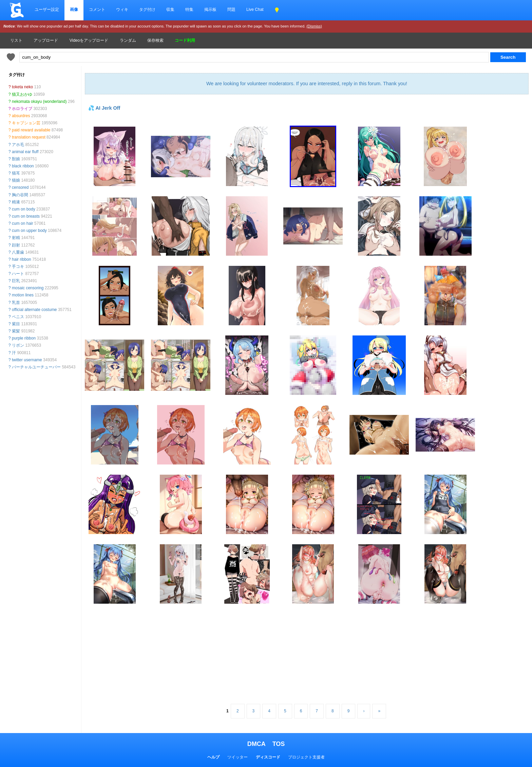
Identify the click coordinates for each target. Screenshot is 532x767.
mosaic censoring (28, 288)
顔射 (16, 245)
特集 (189, 10)
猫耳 (16, 173)
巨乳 (16, 281)
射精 (16, 238)
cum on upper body (29, 231)
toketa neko (22, 87)
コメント (97, 10)
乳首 (16, 303)
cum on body (24, 209)
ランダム (128, 40)
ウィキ (122, 10)
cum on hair (23, 223)
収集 (170, 10)
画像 (74, 10)
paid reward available (31, 130)
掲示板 (210, 10)
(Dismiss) (314, 26)
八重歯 (18, 252)
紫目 (16, 324)
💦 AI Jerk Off (104, 108)
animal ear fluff (25, 152)
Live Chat (255, 10)
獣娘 (16, 159)
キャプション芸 (26, 123)
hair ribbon (22, 259)
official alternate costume (34, 310)
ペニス (18, 317)
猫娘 (16, 180)
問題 (231, 10)
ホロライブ (22, 109)
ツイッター (237, 757)
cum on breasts (26, 216)
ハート (18, 274)
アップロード (46, 40)
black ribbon (23, 166)
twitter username (27, 360)
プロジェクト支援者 (306, 757)
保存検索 (155, 40)
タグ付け (147, 10)
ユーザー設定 (47, 10)
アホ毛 (18, 145)
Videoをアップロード (89, 40)
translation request (29, 137)
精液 (16, 202)
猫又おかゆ (22, 94)
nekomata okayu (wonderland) (39, 102)
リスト (16, 40)
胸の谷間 (20, 195)
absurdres (21, 116)
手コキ (18, 267)
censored (20, 187)
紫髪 (16, 331)
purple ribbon (24, 338)
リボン (18, 345)
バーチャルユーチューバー (36, 367)
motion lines (23, 295)
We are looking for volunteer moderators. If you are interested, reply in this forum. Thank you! (307, 84)
